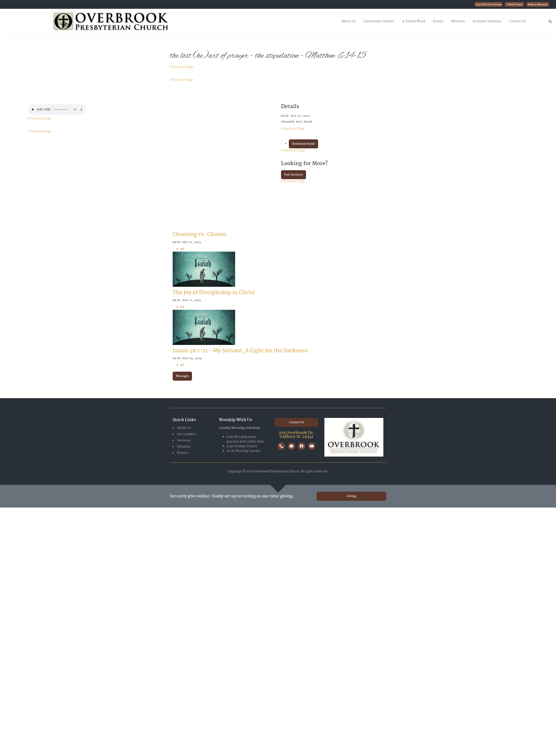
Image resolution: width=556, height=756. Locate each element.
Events (438, 21)
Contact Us (517, 21)
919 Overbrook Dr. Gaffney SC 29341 (296, 435)
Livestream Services (379, 21)
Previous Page (182, 67)
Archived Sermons (487, 21)
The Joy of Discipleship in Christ (214, 293)
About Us (349, 21)
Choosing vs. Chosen (199, 235)
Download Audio (303, 144)
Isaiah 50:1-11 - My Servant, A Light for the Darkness (240, 351)
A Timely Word (414, 21)
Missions (458, 21)
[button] (550, 21)
